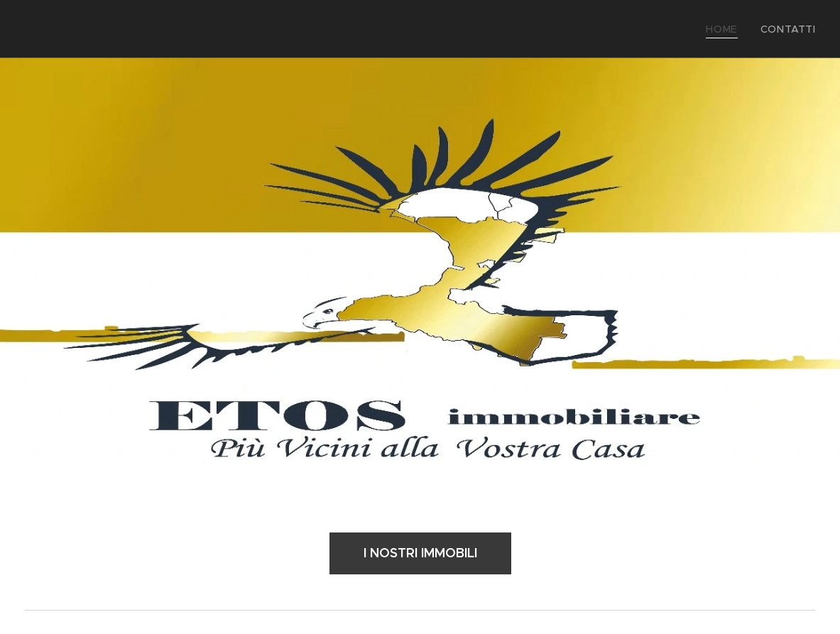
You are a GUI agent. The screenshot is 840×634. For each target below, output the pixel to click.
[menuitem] (732, 29)
